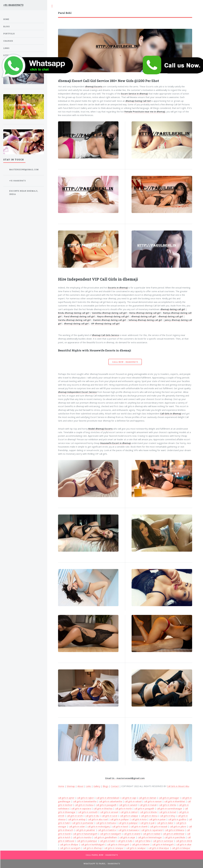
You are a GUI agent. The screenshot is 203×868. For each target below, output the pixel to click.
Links (88, 786)
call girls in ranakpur (136, 848)
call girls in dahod (129, 812)
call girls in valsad (133, 801)
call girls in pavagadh (106, 805)
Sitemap (71, 786)
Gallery (97, 786)
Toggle (52, 6)
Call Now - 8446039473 (125, 362)
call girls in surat (109, 816)
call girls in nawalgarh (111, 834)
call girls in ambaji (77, 819)
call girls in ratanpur (114, 848)
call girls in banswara (129, 830)
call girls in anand (132, 834)
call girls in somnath (88, 812)
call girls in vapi (129, 798)
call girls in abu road (98, 819)
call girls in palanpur (128, 823)
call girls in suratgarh (70, 848)
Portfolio (9, 34)
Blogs (106, 786)
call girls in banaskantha (85, 801)
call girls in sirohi (75, 816)
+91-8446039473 (13, 5)
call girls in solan (77, 826)
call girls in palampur (87, 841)
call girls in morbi (123, 808)
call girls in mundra (82, 837)
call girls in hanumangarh (85, 834)
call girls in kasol (120, 826)
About (80, 786)
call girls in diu (92, 816)
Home (6, 19)
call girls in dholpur (69, 844)
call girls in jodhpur (120, 819)
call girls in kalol (107, 841)
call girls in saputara (81, 808)
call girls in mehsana (106, 823)
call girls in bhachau (103, 808)
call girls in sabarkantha (111, 801)
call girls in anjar (127, 837)
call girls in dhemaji (92, 848)
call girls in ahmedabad (108, 798)
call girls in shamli (139, 826)
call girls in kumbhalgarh (93, 844)
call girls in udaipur (129, 816)
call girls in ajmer (66, 798)
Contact (115, 786)
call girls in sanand (128, 805)
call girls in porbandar (83, 823)
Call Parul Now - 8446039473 (102, 855)
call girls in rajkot (85, 798)
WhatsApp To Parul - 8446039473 (102, 864)
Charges (8, 41)
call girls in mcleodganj (99, 826)
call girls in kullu (125, 841)
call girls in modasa (84, 805)
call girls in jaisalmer (85, 830)
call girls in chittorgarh (118, 844)
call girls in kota (139, 819)
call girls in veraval (109, 812)
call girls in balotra (107, 830)
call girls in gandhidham (105, 837)
